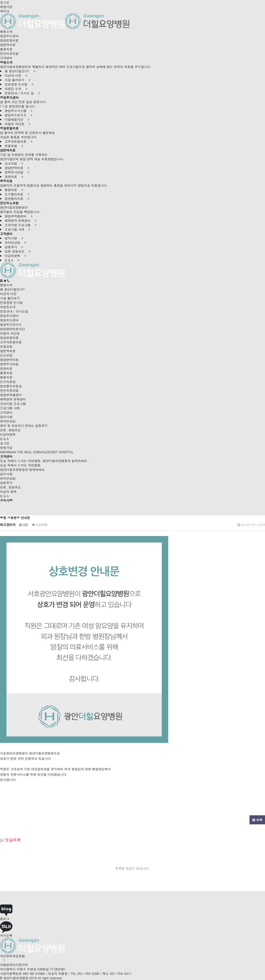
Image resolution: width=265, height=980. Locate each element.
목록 (257, 820)
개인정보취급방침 (12, 956)
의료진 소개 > (16, 89)
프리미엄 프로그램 (13, 404)
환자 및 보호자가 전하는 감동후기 (24, 425)
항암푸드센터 (9, 36)
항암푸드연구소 (11, 324)
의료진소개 (8, 307)
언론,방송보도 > (18, 251)
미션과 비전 (8, 294)
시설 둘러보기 (10, 298)
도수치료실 (8, 382)
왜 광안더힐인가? (12, 289)
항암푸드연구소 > (19, 115)
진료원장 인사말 (11, 302)
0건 (24, 525)
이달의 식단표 (10, 333)
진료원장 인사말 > (19, 84)
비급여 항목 (8, 491)
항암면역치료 (9, 360)
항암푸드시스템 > (19, 111)
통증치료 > (14, 190)
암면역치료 (8, 45)
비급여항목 (8, 434)
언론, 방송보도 (10, 430)
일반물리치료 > (17, 198)
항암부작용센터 (11, 395)
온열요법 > (14, 146)
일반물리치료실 (11, 386)
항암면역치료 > (17, 168)
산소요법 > (14, 163)
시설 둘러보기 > (18, 80)
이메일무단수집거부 (14, 965)
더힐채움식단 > (17, 119)
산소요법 (6, 355)
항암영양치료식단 (12, 329)
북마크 (5, 11)
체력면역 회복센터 (13, 399)
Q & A (4, 439)
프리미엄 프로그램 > (21, 225)
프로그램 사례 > (18, 229)
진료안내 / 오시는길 (14, 311)
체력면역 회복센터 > (21, 220)
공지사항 (6, 417)
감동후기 (6, 483)
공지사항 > (14, 238)
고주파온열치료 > (19, 141)
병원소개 (6, 31)
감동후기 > (14, 247)
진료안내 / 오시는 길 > (22, 93)
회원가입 (6, 7)
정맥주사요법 (9, 364)
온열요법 (6, 346)
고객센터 (6, 58)
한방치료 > (14, 176)
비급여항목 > (16, 256)
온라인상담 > (16, 242)
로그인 (5, 2)
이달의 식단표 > (18, 124)
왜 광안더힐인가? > (20, 71)
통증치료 (6, 49)
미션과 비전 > (16, 75)
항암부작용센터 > (19, 216)
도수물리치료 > (17, 194)
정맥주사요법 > (17, 172)
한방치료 (6, 368)
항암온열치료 (9, 40)
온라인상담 (8, 421)
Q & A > (12, 260)
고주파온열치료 (11, 342)
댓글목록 (10, 840)
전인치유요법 (9, 53)
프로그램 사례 (10, 408)
